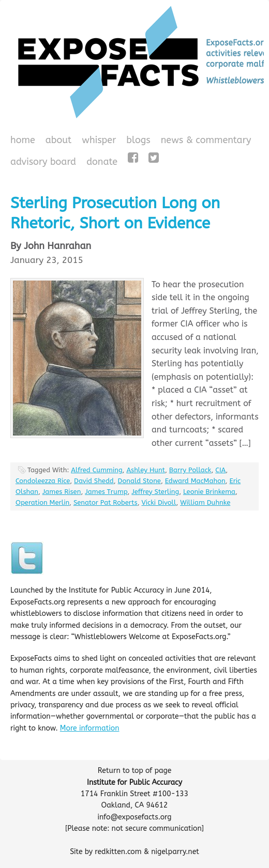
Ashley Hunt (146, 470)
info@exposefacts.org (135, 817)
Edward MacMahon (195, 481)
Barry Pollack (190, 470)
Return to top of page (135, 771)
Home (23, 140)
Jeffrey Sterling (155, 492)
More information (90, 728)
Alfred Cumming (96, 470)
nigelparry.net (175, 852)
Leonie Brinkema (209, 492)
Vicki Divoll (159, 502)
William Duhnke (205, 502)
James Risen (62, 492)
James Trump (106, 492)
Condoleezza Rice (43, 481)
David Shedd (94, 481)
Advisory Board (43, 162)
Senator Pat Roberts (106, 502)
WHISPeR (99, 140)
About (59, 140)
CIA (220, 470)
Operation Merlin (42, 502)
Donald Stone (139, 481)
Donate (101, 163)
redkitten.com (118, 852)
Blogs (137, 141)
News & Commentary (206, 140)
